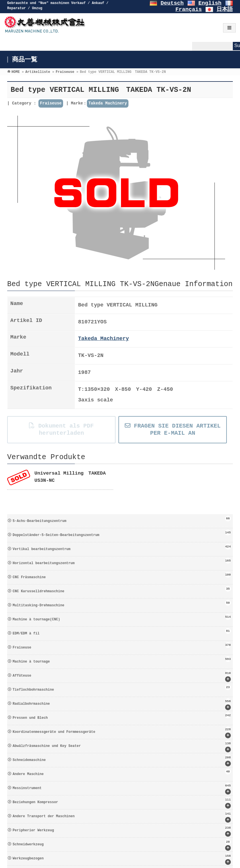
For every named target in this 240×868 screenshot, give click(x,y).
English (210, 3)
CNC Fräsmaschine (122, 576)
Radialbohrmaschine (122, 704)
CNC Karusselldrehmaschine (122, 590)
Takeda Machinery (108, 103)
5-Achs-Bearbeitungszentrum (122, 519)
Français (189, 9)
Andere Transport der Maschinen (122, 817)
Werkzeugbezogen (122, 859)
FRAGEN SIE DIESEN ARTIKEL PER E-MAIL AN (173, 430)
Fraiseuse (51, 103)
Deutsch (172, 3)
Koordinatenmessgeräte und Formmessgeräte (122, 732)
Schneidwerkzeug (122, 845)
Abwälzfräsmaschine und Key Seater (122, 746)
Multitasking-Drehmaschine (122, 604)
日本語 (225, 9)
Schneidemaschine (122, 761)
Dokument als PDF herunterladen (61, 430)
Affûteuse (122, 676)
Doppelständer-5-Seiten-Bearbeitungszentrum (122, 533)
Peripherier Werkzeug (122, 831)
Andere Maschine (122, 772)
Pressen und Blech (122, 716)
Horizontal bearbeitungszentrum (122, 562)
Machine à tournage (122, 660)
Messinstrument (122, 789)
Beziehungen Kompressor (122, 803)
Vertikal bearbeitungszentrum (122, 547)
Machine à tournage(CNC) (122, 618)
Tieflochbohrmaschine (122, 688)
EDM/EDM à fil (122, 632)
